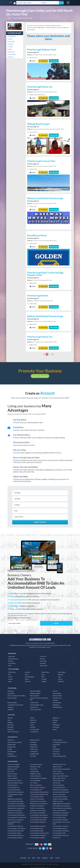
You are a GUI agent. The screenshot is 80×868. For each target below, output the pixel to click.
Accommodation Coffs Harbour (16, 827)
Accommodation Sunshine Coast (40, 832)
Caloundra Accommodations (38, 800)
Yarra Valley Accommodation (16, 802)
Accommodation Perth (59, 832)
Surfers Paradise (57, 739)
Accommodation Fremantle (38, 825)
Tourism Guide (34, 770)
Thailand (44, 680)
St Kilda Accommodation (37, 804)
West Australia (34, 694)
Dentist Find (34, 768)
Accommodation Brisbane (15, 836)
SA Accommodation (58, 784)
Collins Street (34, 748)
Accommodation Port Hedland (39, 816)
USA (33, 856)
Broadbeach (34, 743)
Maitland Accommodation (15, 798)
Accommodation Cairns (37, 827)
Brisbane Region (12, 701)
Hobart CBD (34, 745)
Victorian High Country (37, 703)
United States (45, 671)
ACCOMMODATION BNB (40, 638)
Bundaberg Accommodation (61, 811)
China (51, 856)
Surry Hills (33, 755)
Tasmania (55, 699)
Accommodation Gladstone (15, 825)
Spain (43, 673)
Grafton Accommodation (15, 809)
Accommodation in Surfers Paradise (15, 794)
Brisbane (55, 719)
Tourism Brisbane (13, 777)
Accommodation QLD (59, 786)
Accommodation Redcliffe (60, 814)
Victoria (55, 690)
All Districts (11, 739)
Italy (9, 673)
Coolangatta (34, 750)
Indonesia (28, 680)
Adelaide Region (57, 706)
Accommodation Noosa (59, 816)
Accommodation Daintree (60, 795)
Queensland (11, 692)
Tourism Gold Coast (58, 779)
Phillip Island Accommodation (16, 807)
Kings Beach (56, 748)
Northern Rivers (57, 694)
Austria (60, 678)
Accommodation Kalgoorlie (38, 821)
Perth (9, 719)
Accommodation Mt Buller (60, 818)
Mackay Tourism (12, 775)
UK (29, 856)
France (27, 673)
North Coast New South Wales (16, 694)
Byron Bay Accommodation (38, 811)
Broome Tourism (12, 772)
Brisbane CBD (12, 745)
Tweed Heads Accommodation (16, 804)
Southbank (33, 741)
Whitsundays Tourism (59, 777)
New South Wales (35, 690)
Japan (10, 680)
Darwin (55, 721)
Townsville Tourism (58, 772)
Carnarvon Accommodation (15, 811)
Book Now (43, 61)
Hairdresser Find (12, 768)
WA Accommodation (36, 784)
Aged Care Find (57, 765)
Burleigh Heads (35, 752)
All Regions (11, 690)
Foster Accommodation (59, 809)
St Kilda (10, 748)
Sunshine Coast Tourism (15, 779)
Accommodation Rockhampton (39, 814)
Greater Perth (34, 701)
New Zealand (62, 671)
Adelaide (10, 721)
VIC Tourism (34, 781)
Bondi (54, 745)
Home (9, 18)
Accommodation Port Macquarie (17, 816)
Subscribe (43, 662)
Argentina (61, 680)
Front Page (43, 660)
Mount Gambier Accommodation (62, 807)
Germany (61, 673)
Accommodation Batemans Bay (39, 793)
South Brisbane (12, 750)
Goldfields (11, 708)
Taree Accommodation (59, 793)
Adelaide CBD (12, 743)
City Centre (56, 750)
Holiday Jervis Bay (58, 800)
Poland (27, 678)
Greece (10, 678)
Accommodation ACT (36, 788)
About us (43, 657)
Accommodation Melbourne (16, 834)
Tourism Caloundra (36, 775)
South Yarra (56, 752)
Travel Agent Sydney (36, 763)
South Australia (12, 697)
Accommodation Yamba (37, 795)
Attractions (11, 770)
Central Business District (60, 741)
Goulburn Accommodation (60, 798)
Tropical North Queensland (15, 703)
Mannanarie (12, 36)
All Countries (12, 671)
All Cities (10, 716)
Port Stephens (57, 701)
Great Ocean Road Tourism (61, 775)
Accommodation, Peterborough (22, 18)
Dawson (10, 44)
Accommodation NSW (14, 788)
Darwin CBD (56, 743)
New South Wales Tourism (15, 781)
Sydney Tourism (57, 770)
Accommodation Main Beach (61, 791)
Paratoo (11, 57)
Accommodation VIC (14, 786)
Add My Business (40, 375)
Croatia (10, 675)
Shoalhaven (56, 703)
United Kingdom (29, 675)
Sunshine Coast (57, 697)
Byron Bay (10, 726)
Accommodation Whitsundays (16, 814)
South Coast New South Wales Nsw (39, 697)
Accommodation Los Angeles (39, 777)
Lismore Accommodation (37, 798)
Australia (27, 671)
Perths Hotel (56, 836)
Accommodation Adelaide (38, 836)
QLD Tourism (57, 781)
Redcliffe (33, 726)
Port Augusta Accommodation (61, 804)
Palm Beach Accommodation (16, 791)
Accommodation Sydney (15, 832)
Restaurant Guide (35, 765)
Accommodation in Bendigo (15, 800)
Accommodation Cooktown (61, 825)
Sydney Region (57, 692)
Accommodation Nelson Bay (38, 818)
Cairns (32, 723)
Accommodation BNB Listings (40, 866)
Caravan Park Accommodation (61, 768)
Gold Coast (33, 719)
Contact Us (43, 655)
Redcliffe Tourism (35, 772)
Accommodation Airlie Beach (61, 829)
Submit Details (40, 521)
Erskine (10, 47)
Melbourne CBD (35, 739)
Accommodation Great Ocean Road (61, 822)
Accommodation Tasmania (38, 786)
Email (33, 61)
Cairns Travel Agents (14, 763)
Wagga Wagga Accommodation (62, 802)
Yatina (10, 39)
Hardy (10, 49)
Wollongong (56, 723)
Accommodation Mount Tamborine (14, 822)
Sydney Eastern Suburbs (15, 741)
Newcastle (11, 723)
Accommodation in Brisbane (38, 834)
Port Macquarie (35, 728)
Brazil (43, 675)
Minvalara (11, 52)
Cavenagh (11, 41)
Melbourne (56, 716)
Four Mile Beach (12, 755)
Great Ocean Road (36, 708)
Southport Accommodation (61, 788)
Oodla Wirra (12, 54)
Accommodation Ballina (37, 829)
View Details (54, 61)
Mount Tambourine (13, 730)
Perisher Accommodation (37, 807)
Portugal (44, 678)
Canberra (33, 721)
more (51, 353)
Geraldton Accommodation (38, 809)
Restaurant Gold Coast (59, 763)
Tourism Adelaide (35, 779)
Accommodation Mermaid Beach (39, 791)
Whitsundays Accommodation (39, 802)
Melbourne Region (35, 692)
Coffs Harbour (34, 730)
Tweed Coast (34, 706)
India (59, 675)
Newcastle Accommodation (15, 818)
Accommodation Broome (60, 827)
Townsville (56, 726)
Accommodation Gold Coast (61, 834)
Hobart (55, 728)
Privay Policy (44, 664)
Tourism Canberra (13, 784)
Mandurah (10, 728)
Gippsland (10, 706)
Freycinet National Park (59, 755)
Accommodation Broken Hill (15, 829)
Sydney (32, 716)
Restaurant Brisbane (14, 765)
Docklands (11, 752)
